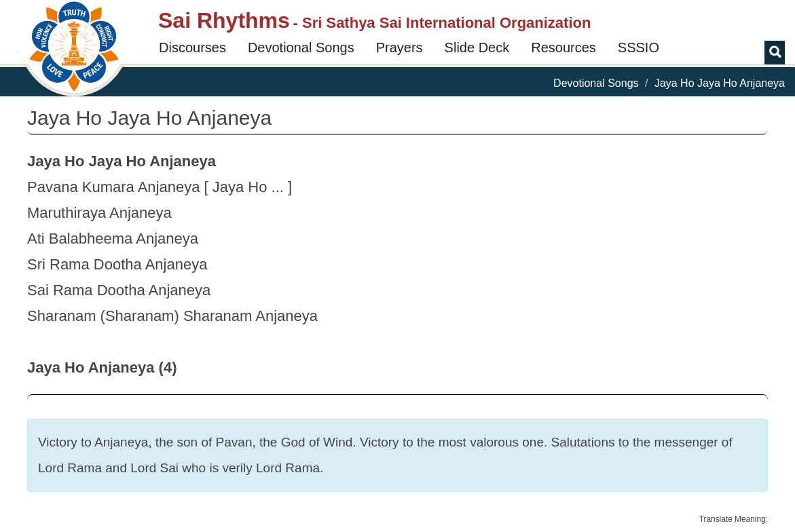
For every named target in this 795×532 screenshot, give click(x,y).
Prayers (400, 47)
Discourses (192, 47)
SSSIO (639, 47)
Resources (563, 47)
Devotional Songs (301, 47)
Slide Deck (477, 47)
